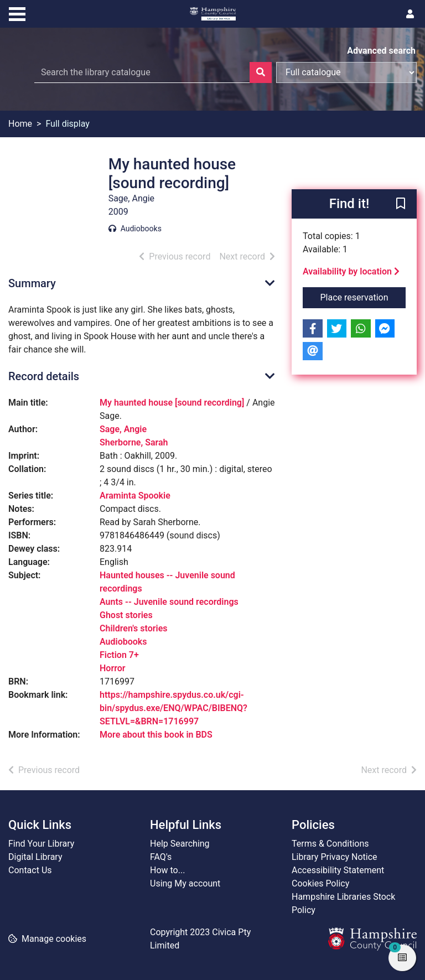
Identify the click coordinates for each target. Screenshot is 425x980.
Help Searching (180, 844)
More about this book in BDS (156, 735)
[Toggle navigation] (17, 13)
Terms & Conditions (330, 844)
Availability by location (351, 271)
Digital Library (35, 857)
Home (20, 124)
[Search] (261, 72)
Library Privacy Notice (335, 857)
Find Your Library (41, 844)
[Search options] (346, 72)
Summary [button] (32, 283)
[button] (401, 205)
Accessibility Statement (338, 870)
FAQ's (161, 857)
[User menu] (410, 14)
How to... (167, 870)
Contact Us (30, 870)
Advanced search (381, 51)
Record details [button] (44, 376)
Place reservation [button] (363, 297)
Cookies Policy (320, 883)
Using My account (185, 883)
